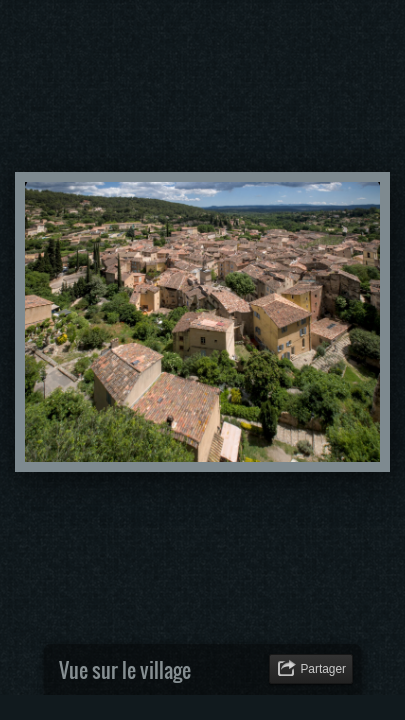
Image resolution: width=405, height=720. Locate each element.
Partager (323, 669)
